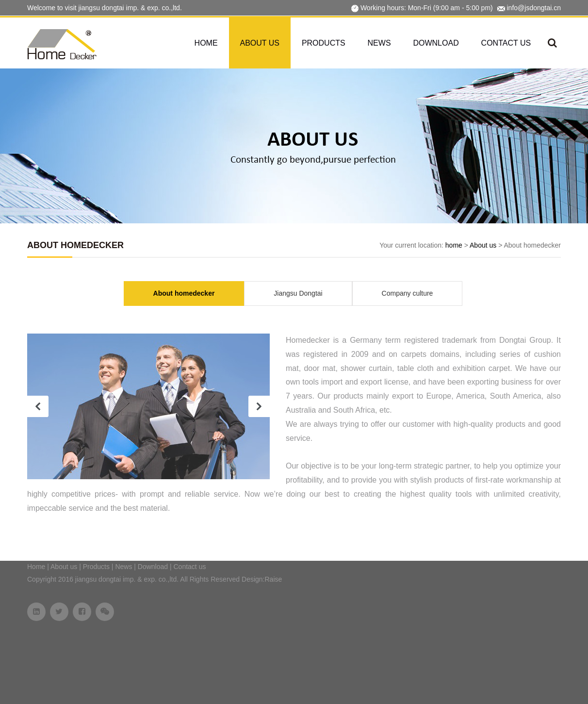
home (454, 245)
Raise (274, 579)
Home (206, 43)
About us (260, 43)
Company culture (408, 293)
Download (436, 43)
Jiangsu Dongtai (298, 293)
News (379, 43)
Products (324, 43)
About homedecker (184, 293)
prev (38, 406)
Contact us (506, 43)
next (259, 406)
